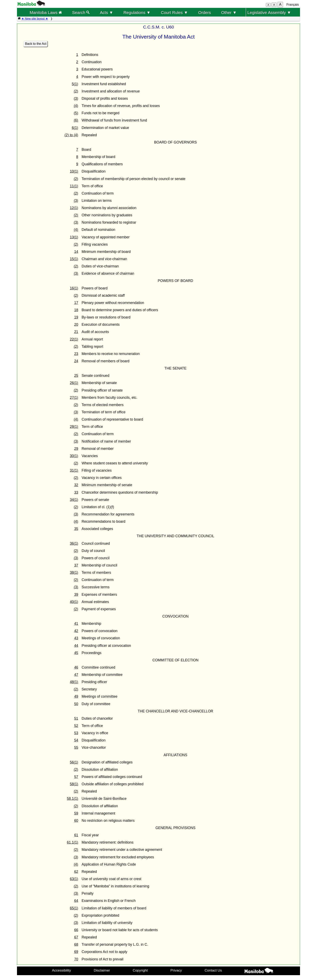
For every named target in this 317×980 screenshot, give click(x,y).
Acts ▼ (107, 12)
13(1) (74, 237)
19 (76, 317)
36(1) (74, 543)
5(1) (75, 84)
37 (76, 565)
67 (76, 937)
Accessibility (61, 970)
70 (76, 959)
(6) (76, 120)
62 (76, 872)
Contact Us (213, 970)
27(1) (74, 398)
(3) (76, 98)
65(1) (74, 908)
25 (76, 376)
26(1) (74, 383)
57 (76, 777)
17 (76, 303)
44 (76, 646)
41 (76, 624)
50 (76, 704)
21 (76, 332)
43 (76, 638)
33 (76, 492)
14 (76, 252)
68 (76, 944)
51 (76, 718)
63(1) (74, 879)
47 (76, 675)
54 (76, 740)
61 (76, 835)
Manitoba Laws (46, 12)
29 (76, 449)
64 (76, 901)
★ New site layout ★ (35, 19)
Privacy (176, 970)
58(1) (74, 784)
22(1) (74, 339)
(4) (76, 106)
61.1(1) (73, 842)
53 (76, 733)
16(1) (74, 288)
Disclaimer (102, 970)
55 (76, 748)
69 (76, 952)
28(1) (74, 427)
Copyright (140, 970)
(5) (76, 113)
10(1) (74, 171)
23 (76, 354)
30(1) (74, 456)
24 (76, 361)
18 (76, 310)
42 (76, 631)
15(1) (74, 259)
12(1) (74, 208)
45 (76, 653)
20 (76, 325)
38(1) (74, 573)
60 (76, 821)
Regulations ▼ (137, 12)
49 (76, 696)
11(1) (74, 186)
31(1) (74, 470)
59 (76, 813)
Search (81, 12)
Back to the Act (36, 44)
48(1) (74, 682)
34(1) (74, 500)
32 (76, 485)
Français (293, 5)
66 (76, 930)
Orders (204, 12)
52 (76, 726)
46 (76, 667)
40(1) (74, 602)
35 (76, 529)
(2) (76, 91)
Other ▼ (229, 12)
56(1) (74, 762)
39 (76, 595)
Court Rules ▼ (174, 12)
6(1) (75, 128)
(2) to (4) (71, 135)
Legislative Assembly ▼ (269, 12)
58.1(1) (73, 799)
